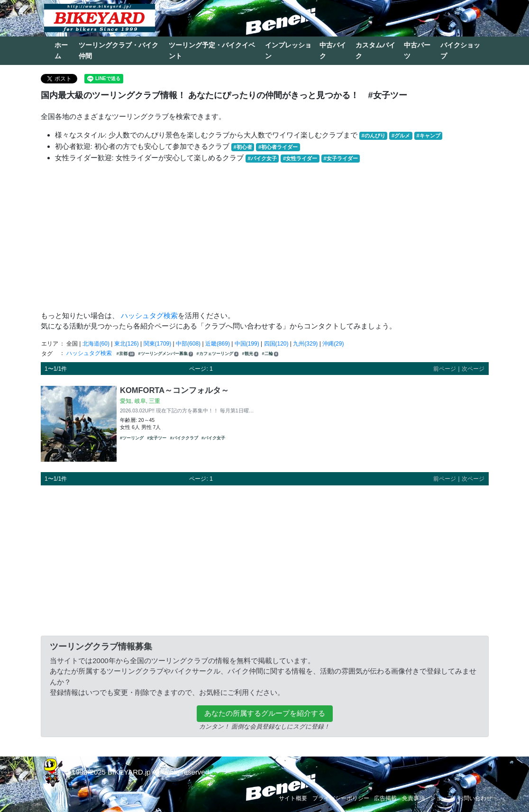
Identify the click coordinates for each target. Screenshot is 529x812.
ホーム (61, 50)
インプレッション (288, 50)
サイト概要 (293, 798)
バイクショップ (460, 50)
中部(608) (188, 344)
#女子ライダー (340, 158)
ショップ (441, 798)
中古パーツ (417, 50)
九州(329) (305, 344)
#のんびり (374, 136)
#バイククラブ (184, 438)
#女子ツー (157, 438)
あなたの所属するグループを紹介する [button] (265, 713)
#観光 (251, 354)
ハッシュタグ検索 (149, 315)
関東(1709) (158, 344)
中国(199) (247, 344)
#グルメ (401, 136)
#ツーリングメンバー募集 (166, 354)
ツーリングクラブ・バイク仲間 (119, 50)
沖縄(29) (333, 344)
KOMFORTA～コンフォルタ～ (174, 390)
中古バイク (333, 50)
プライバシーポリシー (341, 798)
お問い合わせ (475, 798)
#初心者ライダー (278, 147)
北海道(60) (96, 344)
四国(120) (276, 344)
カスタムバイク (375, 50)
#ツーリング (132, 438)
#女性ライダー (300, 158)
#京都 (126, 354)
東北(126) (127, 344)
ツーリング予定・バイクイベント (212, 50)
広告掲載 (385, 798)
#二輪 (270, 354)
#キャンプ (428, 136)
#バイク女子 (262, 158)
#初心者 (243, 147)
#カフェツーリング (218, 354)
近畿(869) (218, 344)
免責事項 (413, 798)
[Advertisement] (265, 237)
